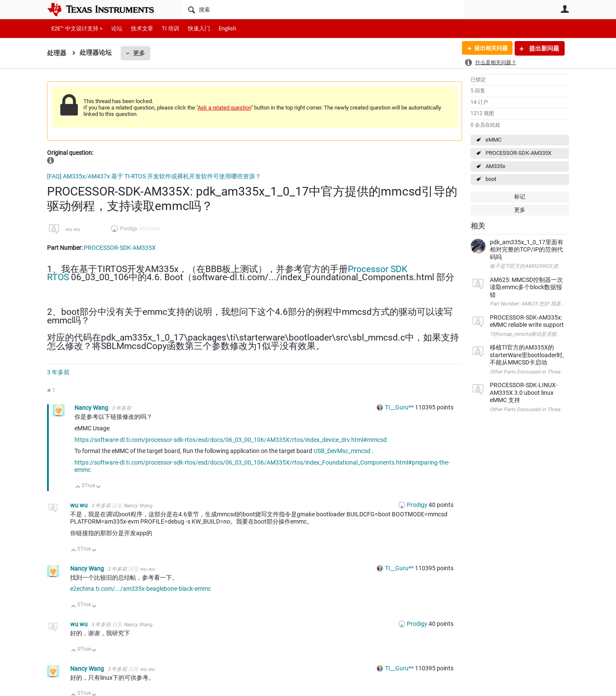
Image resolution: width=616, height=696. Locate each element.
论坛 (117, 28)
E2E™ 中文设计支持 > (77, 28)
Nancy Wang (92, 408)
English (227, 28)
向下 (99, 487)
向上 (78, 487)
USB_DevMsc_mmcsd (342, 451)
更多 (139, 53)
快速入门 (199, 28)
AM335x (495, 166)
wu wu (73, 229)
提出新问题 (543, 48)
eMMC (493, 140)
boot (491, 179)
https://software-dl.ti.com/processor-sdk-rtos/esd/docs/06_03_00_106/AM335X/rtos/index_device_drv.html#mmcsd (231, 440)
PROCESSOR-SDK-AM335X (518, 153)
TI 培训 (170, 28)
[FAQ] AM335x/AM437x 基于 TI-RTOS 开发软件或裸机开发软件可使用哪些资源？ (154, 176)
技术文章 (142, 28)
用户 (565, 9)
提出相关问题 (489, 48)
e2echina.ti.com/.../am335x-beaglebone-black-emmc (141, 589)
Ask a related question (224, 108)
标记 (520, 197)
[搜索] (323, 9)
